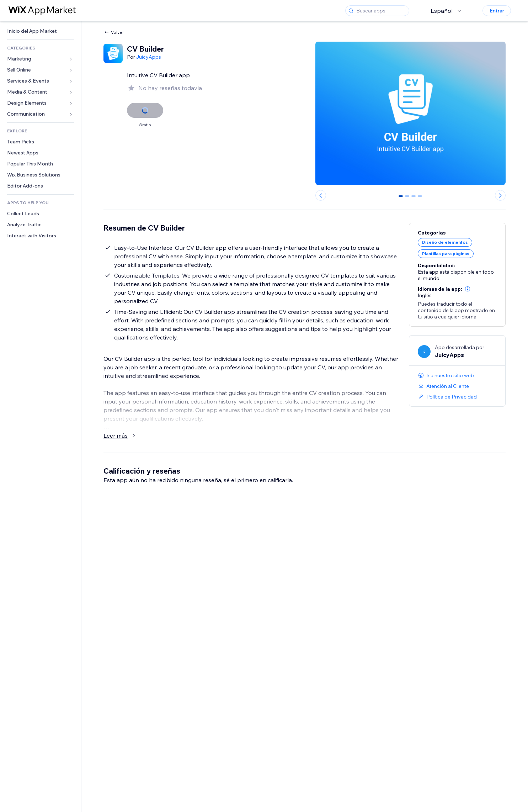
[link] (41, 31)
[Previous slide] (321, 195)
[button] (468, 289)
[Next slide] (500, 195)
